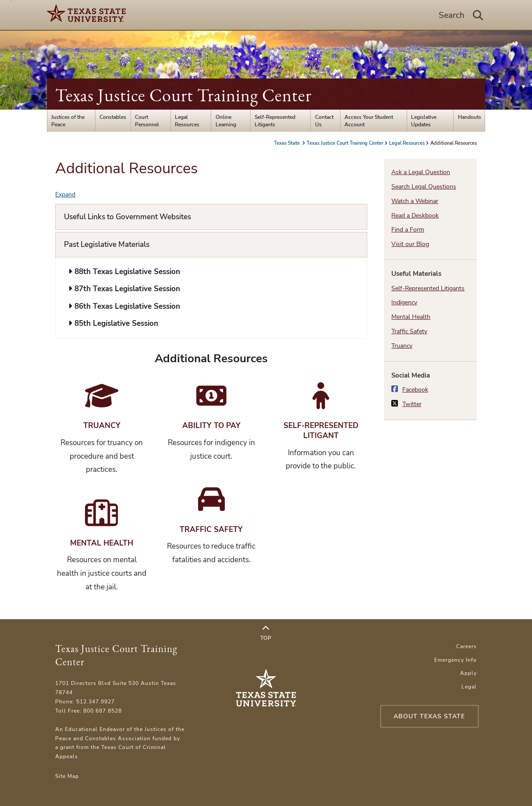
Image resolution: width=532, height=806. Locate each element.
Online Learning (226, 121)
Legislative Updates (424, 121)
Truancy (402, 346)
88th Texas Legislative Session (124, 272)
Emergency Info (456, 660)
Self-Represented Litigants (275, 121)
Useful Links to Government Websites (128, 217)
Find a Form (408, 230)
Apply (468, 673)
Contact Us (324, 121)
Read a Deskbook (415, 216)
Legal (469, 687)
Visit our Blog (410, 244)
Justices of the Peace (68, 121)
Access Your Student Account (369, 121)
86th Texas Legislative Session (124, 306)
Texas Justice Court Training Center (183, 95)
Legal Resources (187, 121)
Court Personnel (147, 121)
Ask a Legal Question (421, 172)
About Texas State (429, 716)
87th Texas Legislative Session (124, 289)
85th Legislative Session (113, 323)
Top (266, 633)
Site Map (67, 776)
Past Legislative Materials (107, 244)
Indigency (404, 302)
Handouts (470, 117)
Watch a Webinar (415, 201)
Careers (466, 646)
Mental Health (411, 317)
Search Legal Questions (424, 187)
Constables (113, 117)
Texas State (287, 143)
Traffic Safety (409, 331)
